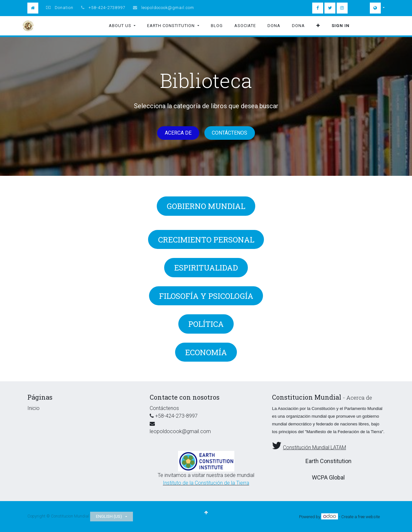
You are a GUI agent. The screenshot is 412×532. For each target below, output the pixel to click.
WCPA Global (328, 477)
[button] (318, 26)
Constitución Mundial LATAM (314, 447)
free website (369, 517)
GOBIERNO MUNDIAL (206, 206)
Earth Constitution (328, 461)
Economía (206, 352)
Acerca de (178, 133)
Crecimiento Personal (206, 240)
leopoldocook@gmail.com (168, 8)
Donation (64, 8)
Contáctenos (229, 133)
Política (206, 324)
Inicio (33, 408)
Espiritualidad (206, 268)
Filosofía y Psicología (206, 296)
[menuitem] (217, 26)
